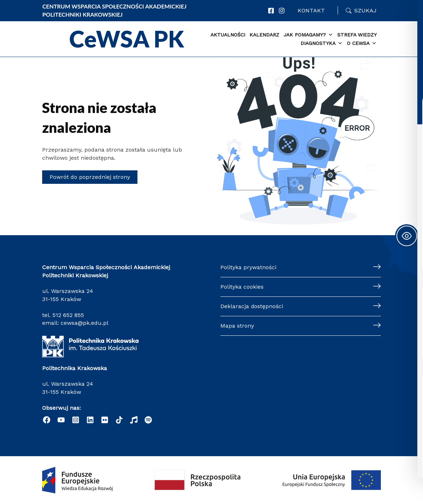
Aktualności (228, 35)
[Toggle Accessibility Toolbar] (407, 236)
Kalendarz (264, 35)
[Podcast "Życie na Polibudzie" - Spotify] (148, 420)
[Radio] (134, 420)
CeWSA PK (127, 39)
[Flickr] (105, 420)
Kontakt (311, 10)
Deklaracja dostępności (252, 306)
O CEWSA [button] (362, 44)
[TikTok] (119, 420)
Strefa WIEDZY (357, 35)
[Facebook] (271, 11)
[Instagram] (282, 11)
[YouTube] (61, 420)
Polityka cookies (242, 286)
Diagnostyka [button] (322, 44)
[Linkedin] (90, 420)
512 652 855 (68, 314)
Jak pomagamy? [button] (308, 35)
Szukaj (365, 10)
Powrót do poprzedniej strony (90, 177)
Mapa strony (237, 325)
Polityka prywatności (248, 267)
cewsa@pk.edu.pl (84, 322)
